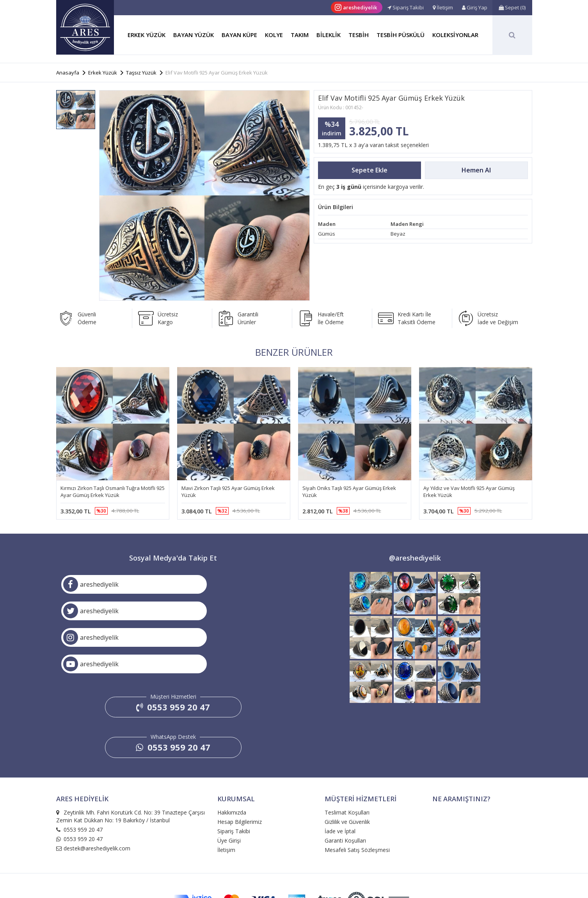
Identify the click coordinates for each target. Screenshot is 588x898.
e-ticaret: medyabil (294, 876)
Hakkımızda (232, 760)
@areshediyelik (415, 559)
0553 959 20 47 (173, 655)
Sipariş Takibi (234, 779)
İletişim (226, 798)
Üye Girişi (229, 789)
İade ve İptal (340, 779)
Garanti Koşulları (345, 789)
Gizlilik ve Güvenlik (347, 770)
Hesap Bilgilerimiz (240, 770)
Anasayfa (68, 73)
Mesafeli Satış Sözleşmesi (357, 798)
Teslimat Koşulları (347, 760)
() (512, 7)
